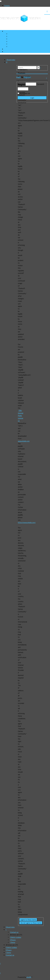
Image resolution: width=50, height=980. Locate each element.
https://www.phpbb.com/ (27, 523)
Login (19, 77)
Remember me (25, 93)
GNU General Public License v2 (21, 416)
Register (27, 77)
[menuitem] (16, 36)
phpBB (29, 977)
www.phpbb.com (24, 441)
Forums (7, 6)
